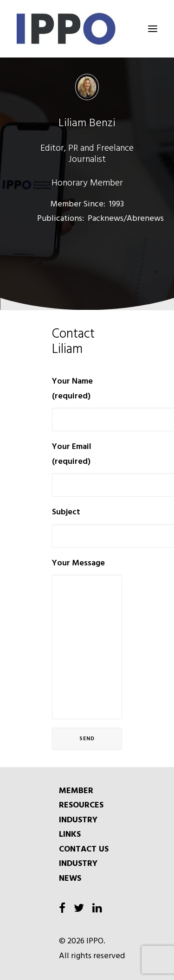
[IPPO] (87, 29)
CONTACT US (84, 849)
